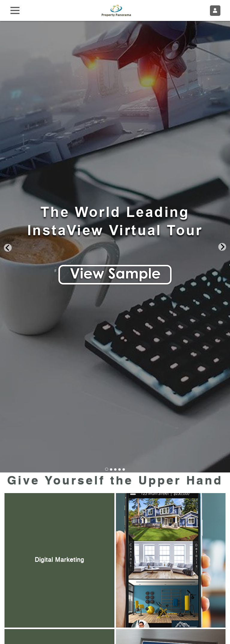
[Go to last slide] (8, 247)
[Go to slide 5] (124, 469)
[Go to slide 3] (115, 469)
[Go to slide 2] (111, 469)
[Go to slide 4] (119, 469)
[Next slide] (222, 247)
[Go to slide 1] (107, 469)
